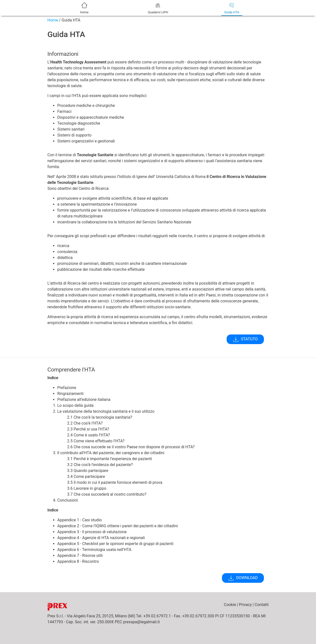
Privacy (245, 605)
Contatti (262, 605)
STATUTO (245, 339)
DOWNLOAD (243, 578)
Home (53, 20)
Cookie (230, 605)
